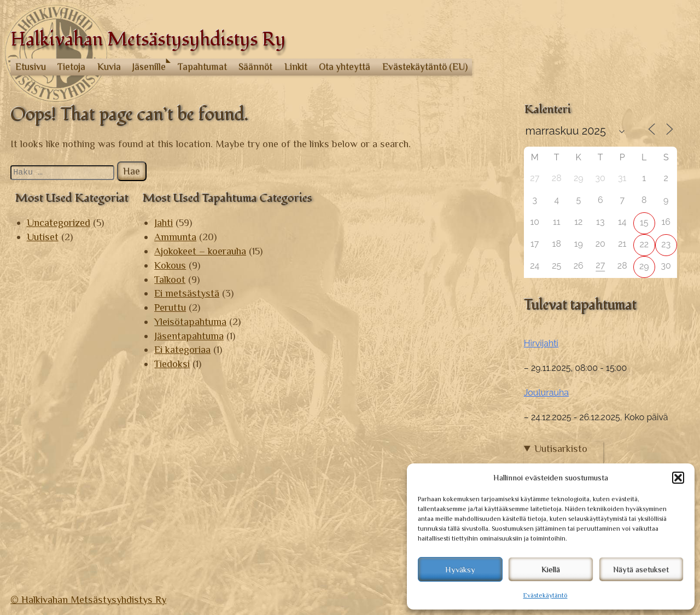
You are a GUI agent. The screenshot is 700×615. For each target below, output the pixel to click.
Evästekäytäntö (546, 595)
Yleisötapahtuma (190, 321)
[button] (678, 478)
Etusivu (31, 67)
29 (644, 266)
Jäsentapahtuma (189, 336)
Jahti (164, 222)
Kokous (170, 265)
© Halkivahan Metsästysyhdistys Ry (88, 599)
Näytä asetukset (641, 569)
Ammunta (175, 237)
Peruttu (170, 307)
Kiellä (551, 569)
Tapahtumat (202, 67)
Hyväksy (460, 569)
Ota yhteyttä (345, 67)
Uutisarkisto (561, 448)
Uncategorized (59, 222)
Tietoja (71, 67)
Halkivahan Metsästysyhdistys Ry (148, 40)
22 (644, 244)
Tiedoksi (172, 364)
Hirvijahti (541, 343)
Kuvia (109, 67)
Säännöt (255, 67)
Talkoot (170, 279)
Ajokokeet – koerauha (200, 251)
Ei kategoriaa (182, 349)
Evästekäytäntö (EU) (425, 67)
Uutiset (43, 237)
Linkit (296, 67)
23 (666, 244)
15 (644, 222)
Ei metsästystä (187, 293)
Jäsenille (149, 67)
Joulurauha (546, 393)
